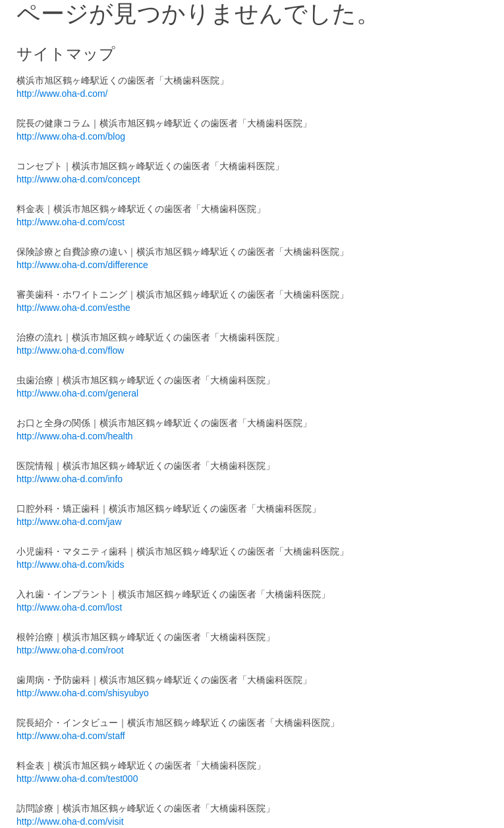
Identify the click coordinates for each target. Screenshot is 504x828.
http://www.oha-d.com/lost (69, 607)
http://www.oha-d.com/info (70, 479)
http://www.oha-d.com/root (70, 650)
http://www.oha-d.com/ (62, 94)
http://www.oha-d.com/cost (70, 222)
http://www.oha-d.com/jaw (69, 522)
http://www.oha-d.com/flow (70, 350)
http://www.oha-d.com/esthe (73, 308)
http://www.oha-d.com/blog (71, 136)
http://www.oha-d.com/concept (78, 179)
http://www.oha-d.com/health (75, 436)
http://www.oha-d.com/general (77, 393)
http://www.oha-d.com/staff (71, 736)
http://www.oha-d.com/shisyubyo (83, 693)
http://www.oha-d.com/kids (70, 565)
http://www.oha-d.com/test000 (77, 779)
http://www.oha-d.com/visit (70, 821)
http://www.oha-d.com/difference (82, 265)
